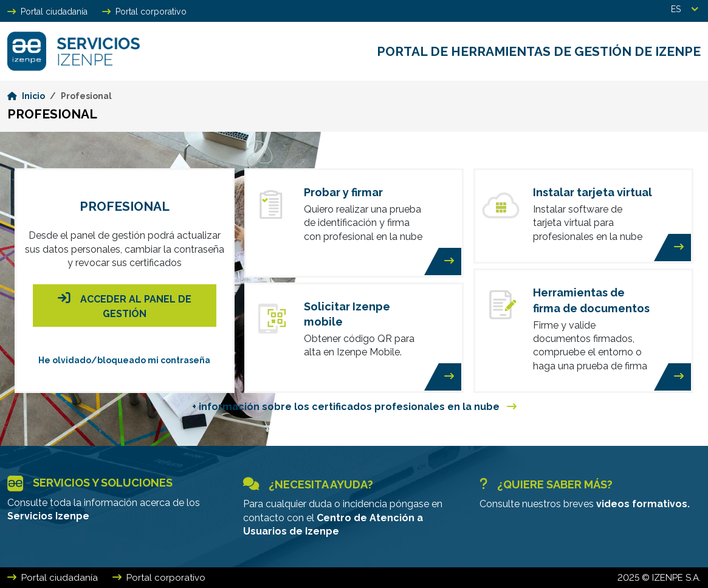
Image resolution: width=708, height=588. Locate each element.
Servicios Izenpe (48, 516)
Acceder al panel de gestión (125, 305)
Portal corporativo (144, 12)
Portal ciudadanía (47, 12)
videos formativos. (643, 504)
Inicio (26, 96)
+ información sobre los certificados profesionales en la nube (354, 407)
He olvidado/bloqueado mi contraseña (124, 361)
